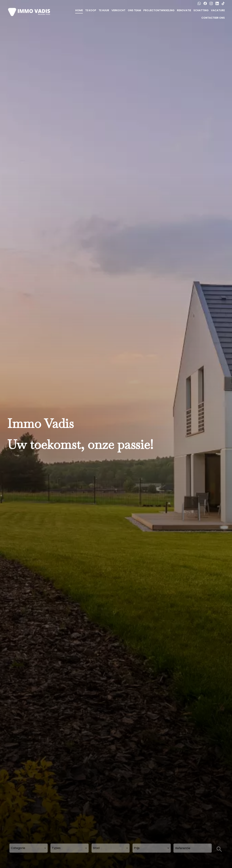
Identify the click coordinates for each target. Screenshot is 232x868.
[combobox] (29, 848)
